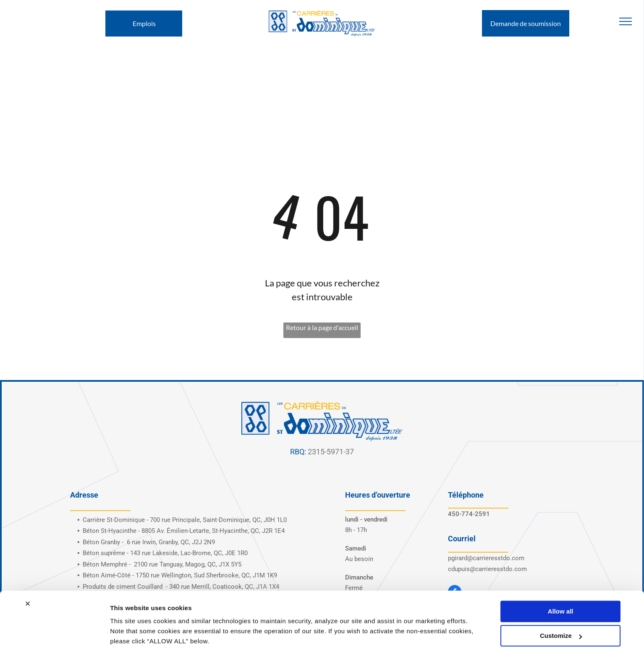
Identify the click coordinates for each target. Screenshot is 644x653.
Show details (130, 636)
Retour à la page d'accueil (322, 327)
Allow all (561, 584)
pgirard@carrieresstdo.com (486, 558)
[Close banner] (28, 576)
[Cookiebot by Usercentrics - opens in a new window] (54, 637)
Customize (561, 608)
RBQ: (298, 452)
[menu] (626, 21)
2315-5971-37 (331, 452)
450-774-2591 (469, 514)
